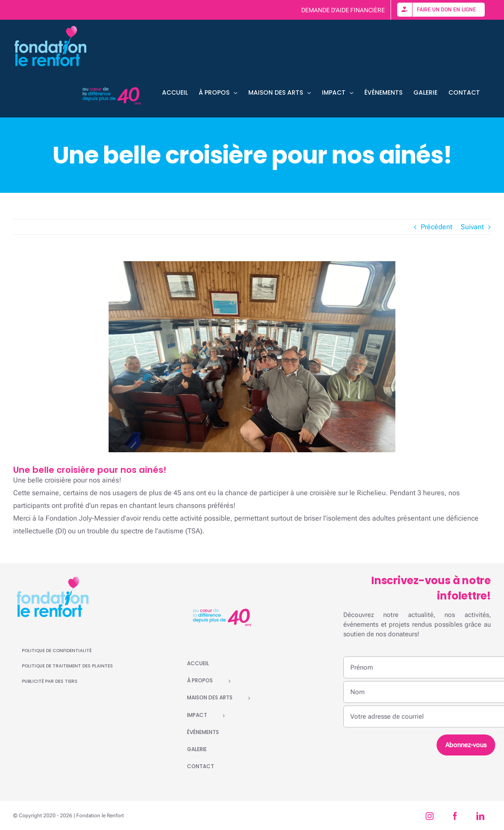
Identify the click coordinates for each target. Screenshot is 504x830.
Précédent (437, 227)
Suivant (472, 227)
